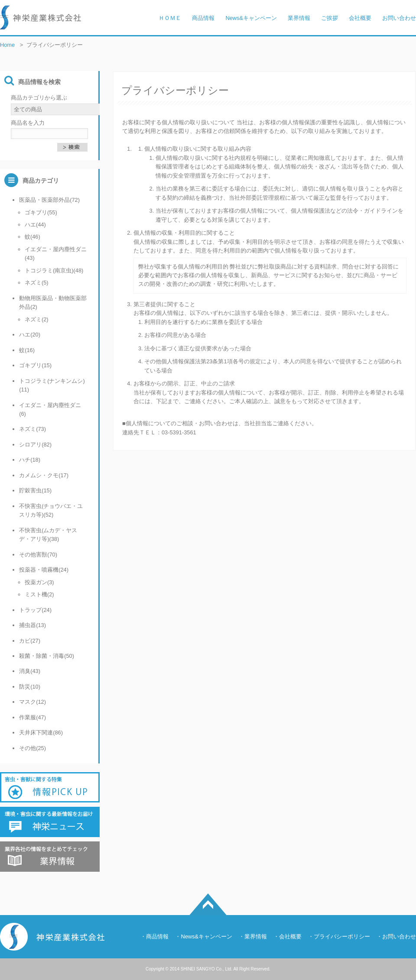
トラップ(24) (35, 610)
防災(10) (30, 687)
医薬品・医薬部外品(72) (49, 200)
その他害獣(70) (38, 555)
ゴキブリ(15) (35, 365)
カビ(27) (30, 641)
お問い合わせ (399, 936)
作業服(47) (32, 717)
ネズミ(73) (32, 429)
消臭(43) (30, 671)
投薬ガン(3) (39, 582)
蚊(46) (32, 237)
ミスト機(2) (39, 594)
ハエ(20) (30, 335)
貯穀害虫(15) (35, 490)
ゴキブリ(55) (41, 212)
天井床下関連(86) (41, 733)
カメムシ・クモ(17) (44, 475)
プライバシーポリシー (342, 936)
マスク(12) (32, 702)
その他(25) (32, 748)
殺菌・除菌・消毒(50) (47, 656)
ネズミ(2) (37, 319)
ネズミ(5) (37, 283)
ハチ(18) (30, 460)
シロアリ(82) (35, 445)
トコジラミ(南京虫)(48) (54, 270)
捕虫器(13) (32, 625)
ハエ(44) (35, 225)
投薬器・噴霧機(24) (44, 570)
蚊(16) (27, 350)
